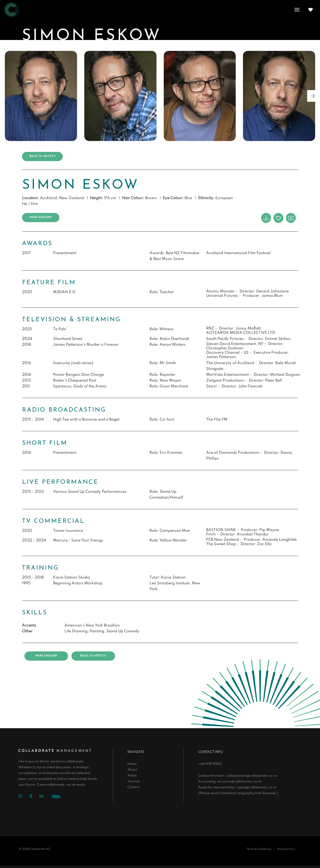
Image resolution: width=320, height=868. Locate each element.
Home (132, 764)
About (132, 770)
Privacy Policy (286, 849)
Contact (133, 787)
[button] (313, 96)
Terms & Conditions (259, 849)
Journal (133, 781)
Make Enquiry (41, 217)
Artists (132, 776)
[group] (41, 96)
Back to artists (43, 156)
